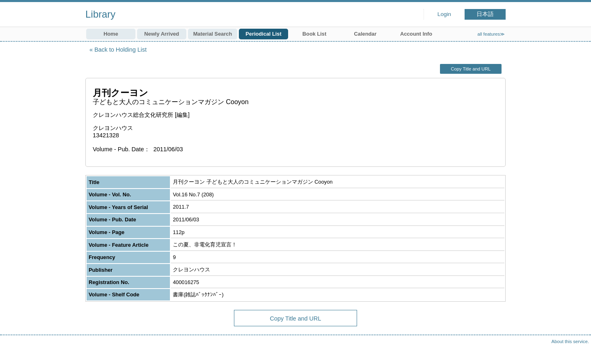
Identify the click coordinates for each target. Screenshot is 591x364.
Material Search (213, 34)
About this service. (570, 341)
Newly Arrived (162, 34)
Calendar (365, 34)
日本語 (485, 14)
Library (100, 14)
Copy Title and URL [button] (471, 69)
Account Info (416, 34)
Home (111, 34)
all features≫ (491, 34)
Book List (314, 34)
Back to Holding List (120, 50)
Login (444, 14)
